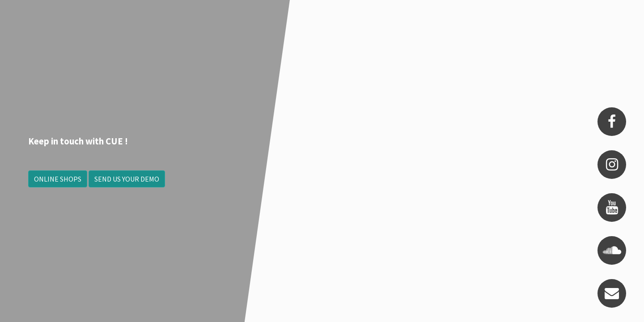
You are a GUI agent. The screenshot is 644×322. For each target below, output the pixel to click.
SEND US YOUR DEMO (127, 179)
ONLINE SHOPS (58, 179)
